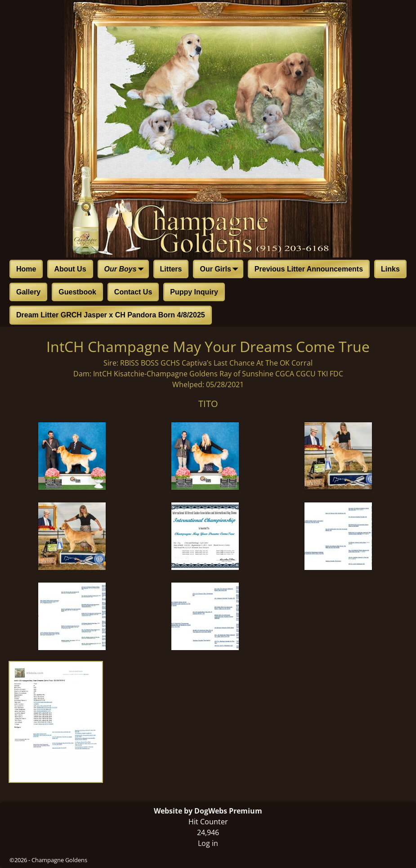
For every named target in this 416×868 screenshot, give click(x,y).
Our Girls (221, 270)
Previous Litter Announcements (309, 269)
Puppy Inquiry (194, 292)
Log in (208, 843)
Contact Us (133, 292)
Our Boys (126, 270)
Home (26, 269)
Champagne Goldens (59, 860)
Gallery (28, 292)
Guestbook (77, 292)
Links (390, 269)
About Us (70, 269)
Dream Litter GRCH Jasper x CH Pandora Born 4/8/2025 (111, 315)
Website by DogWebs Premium (208, 811)
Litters (171, 269)
